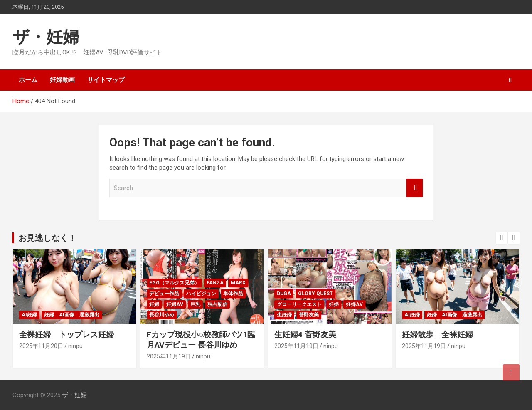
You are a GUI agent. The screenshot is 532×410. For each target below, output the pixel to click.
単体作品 (233, 294)
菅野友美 (309, 315)
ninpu (75, 346)
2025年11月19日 (169, 356)
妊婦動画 (62, 80)
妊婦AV (175, 304)
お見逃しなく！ (47, 238)
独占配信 (217, 304)
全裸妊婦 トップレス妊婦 (66, 335)
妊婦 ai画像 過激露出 (72, 315)
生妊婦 (284, 315)
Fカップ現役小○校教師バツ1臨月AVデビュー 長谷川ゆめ (201, 340)
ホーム (28, 80)
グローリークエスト (299, 304)
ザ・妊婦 (46, 37)
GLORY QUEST (315, 294)
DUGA (284, 294)
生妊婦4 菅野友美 (305, 335)
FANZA (215, 283)
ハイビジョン (201, 294)
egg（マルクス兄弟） (174, 283)
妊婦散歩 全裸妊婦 (437, 335)
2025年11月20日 (41, 346)
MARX (238, 283)
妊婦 (154, 304)
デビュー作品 (164, 294)
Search (414, 188)
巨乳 (195, 304)
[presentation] (502, 238)
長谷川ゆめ (162, 315)
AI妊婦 (29, 315)
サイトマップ (106, 80)
